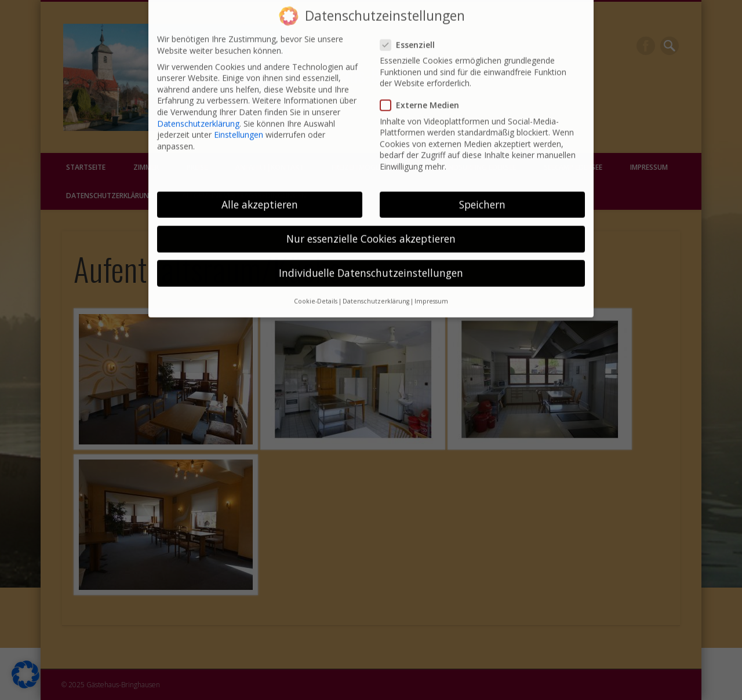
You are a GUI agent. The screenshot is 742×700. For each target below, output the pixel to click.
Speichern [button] (482, 194)
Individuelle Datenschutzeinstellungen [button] (371, 262)
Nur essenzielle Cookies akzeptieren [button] (371, 228)
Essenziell (412, 34)
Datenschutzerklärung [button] (376, 291)
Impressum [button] (431, 291)
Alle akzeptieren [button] (260, 194)
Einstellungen (239, 124)
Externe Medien (424, 95)
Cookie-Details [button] (316, 291)
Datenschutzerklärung (198, 113)
